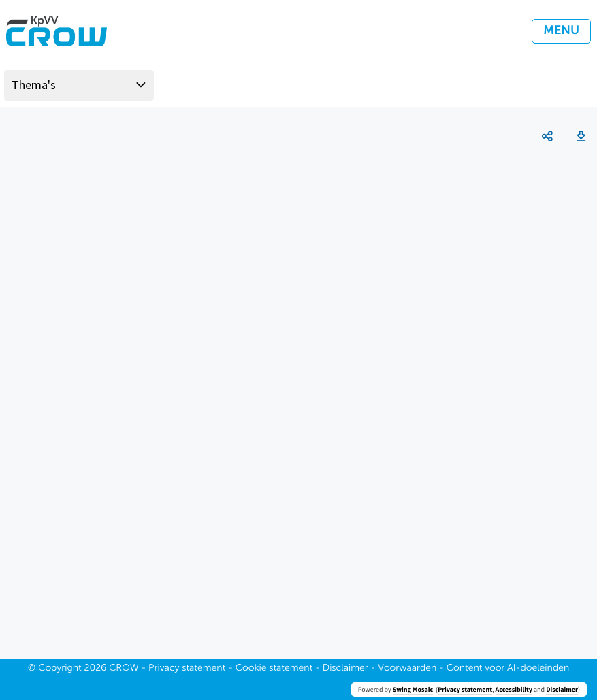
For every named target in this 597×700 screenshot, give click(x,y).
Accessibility (514, 689)
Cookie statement (274, 669)
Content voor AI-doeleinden (508, 669)
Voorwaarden (407, 669)
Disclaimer (562, 689)
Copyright (60, 669)
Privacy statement (465, 689)
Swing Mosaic (413, 689)
